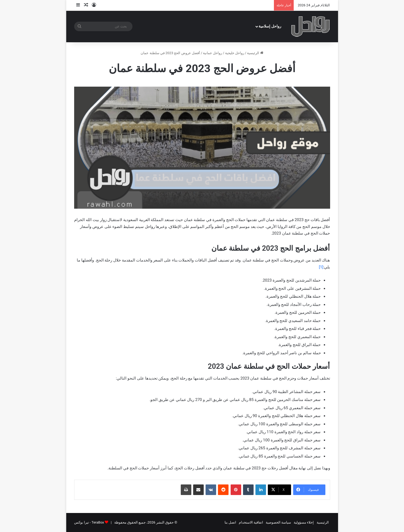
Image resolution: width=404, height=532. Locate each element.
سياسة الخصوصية (278, 522)
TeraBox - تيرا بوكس (89, 522)
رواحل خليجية (235, 53)
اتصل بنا (230, 522)
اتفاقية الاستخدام (251, 522)
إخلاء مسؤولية (304, 522)
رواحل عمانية (212, 53)
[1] (321, 267)
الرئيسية (255, 53)
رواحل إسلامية (270, 26)
